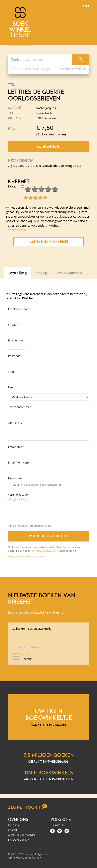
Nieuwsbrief (16, 478)
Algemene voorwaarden (44, 551)
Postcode (14, 356)
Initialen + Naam (19, 309)
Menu (85, 6)
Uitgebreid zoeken (72, 69)
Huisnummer (16, 340)
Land (11, 387)
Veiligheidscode (18, 495)
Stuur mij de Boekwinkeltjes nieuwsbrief (35, 485)
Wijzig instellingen (18, 499)
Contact (13, 830)
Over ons (13, 825)
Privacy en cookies (19, 840)
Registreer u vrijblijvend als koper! (27, 557)
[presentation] (38, 513)
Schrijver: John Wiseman (27, 647)
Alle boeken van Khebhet (48, 242)
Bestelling (17, 273)
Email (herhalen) (18, 462)
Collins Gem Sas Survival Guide (32, 629)
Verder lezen (17, 230)
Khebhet (19, 182)
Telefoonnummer (19, 407)
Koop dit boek (49, 147)
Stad (11, 372)
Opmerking (15, 423)
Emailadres (15, 447)
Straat (12, 325)
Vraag (42, 273)
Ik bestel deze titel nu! (49, 536)
